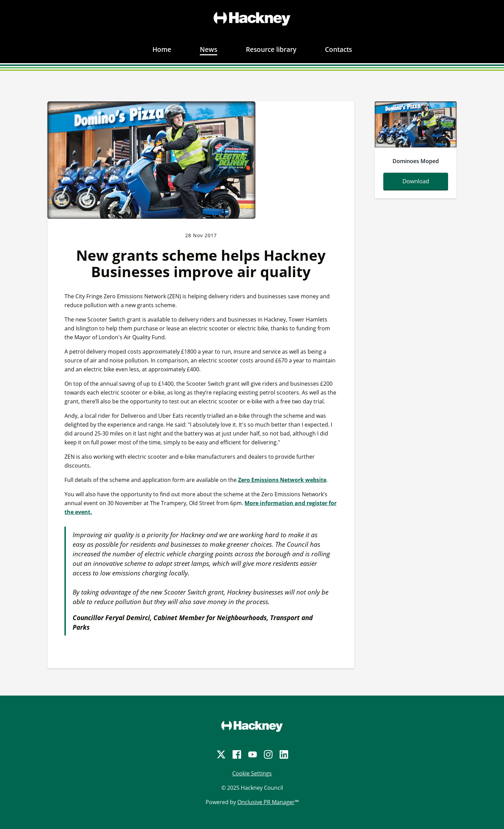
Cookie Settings (252, 773)
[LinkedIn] (283, 754)
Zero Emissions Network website (282, 480)
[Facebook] (236, 754)
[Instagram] (268, 754)
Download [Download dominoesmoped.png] (416, 181)
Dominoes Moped (416, 161)
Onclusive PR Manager (266, 802)
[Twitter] (221, 754)
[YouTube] (252, 754)
